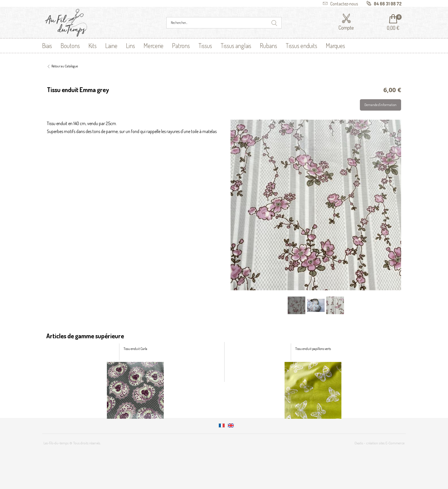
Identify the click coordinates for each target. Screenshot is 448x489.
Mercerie (154, 45)
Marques (335, 45)
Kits (93, 45)
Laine (111, 45)
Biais (47, 45)
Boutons (70, 45)
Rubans (268, 45)
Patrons (181, 45)
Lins (130, 45)
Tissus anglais (236, 45)
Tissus (205, 45)
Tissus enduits (301, 45)
